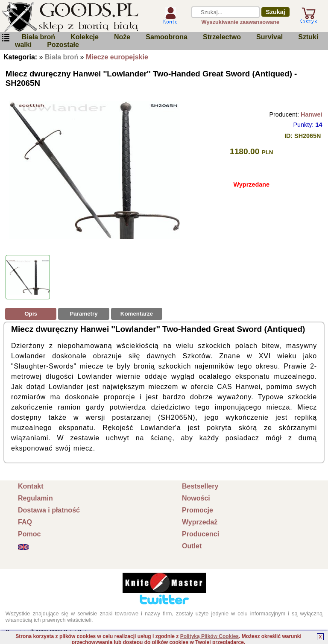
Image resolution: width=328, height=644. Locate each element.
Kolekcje (85, 37)
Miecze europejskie (117, 57)
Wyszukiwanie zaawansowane (241, 22)
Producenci (201, 534)
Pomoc (29, 534)
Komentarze (137, 314)
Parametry (83, 314)
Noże (122, 37)
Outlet (192, 546)
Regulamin (35, 498)
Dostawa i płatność (49, 510)
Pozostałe (63, 45)
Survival (269, 37)
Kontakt (31, 486)
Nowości (196, 498)
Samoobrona (167, 37)
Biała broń (38, 37)
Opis (31, 314)
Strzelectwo (222, 37)
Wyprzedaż (200, 522)
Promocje (198, 510)
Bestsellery (200, 486)
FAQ (25, 522)
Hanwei (311, 114)
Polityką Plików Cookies (209, 636)
